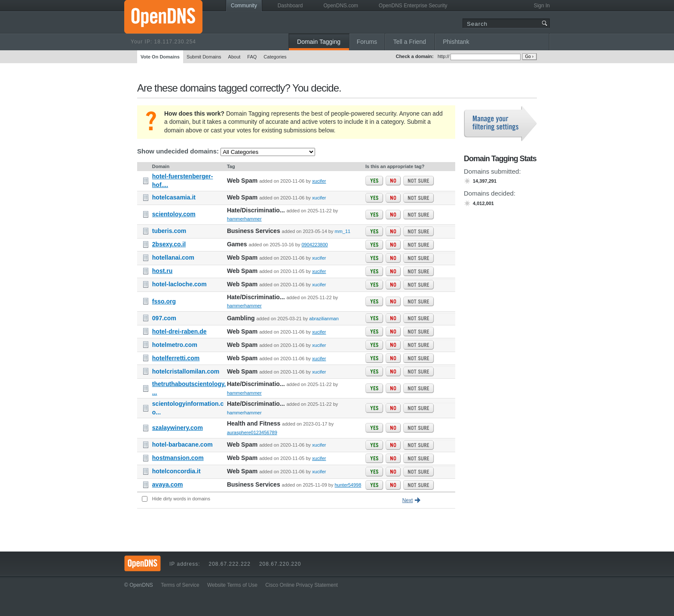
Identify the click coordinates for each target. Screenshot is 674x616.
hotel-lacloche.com (179, 284)
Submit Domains (204, 57)
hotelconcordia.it (176, 471)
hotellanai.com (173, 257)
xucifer (319, 181)
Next (408, 500)
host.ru (162, 271)
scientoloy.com (174, 214)
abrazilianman (324, 319)
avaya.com (168, 484)
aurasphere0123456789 (252, 432)
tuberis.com (169, 231)
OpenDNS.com (341, 6)
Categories (275, 57)
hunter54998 (348, 485)
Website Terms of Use (232, 585)
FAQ (252, 57)
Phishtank (456, 42)
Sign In (542, 6)
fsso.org (164, 301)
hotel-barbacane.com (182, 444)
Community (244, 6)
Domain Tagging (319, 42)
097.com (164, 318)
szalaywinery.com (178, 428)
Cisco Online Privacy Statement (302, 585)
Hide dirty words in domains (181, 499)
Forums (367, 42)
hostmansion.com (178, 458)
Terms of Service (180, 585)
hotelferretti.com (176, 358)
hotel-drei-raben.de (179, 331)
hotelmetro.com (175, 345)
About (234, 57)
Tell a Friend (410, 42)
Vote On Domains (160, 57)
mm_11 (343, 231)
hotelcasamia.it (174, 197)
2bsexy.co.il (169, 244)
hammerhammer (244, 219)
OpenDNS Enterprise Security (413, 6)
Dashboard (290, 6)
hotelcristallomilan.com (186, 371)
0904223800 (314, 245)
